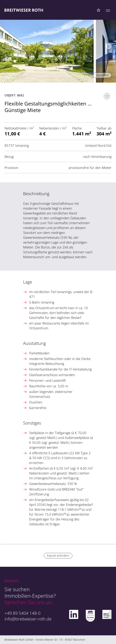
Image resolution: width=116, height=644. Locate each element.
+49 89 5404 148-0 (23, 613)
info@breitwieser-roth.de (28, 619)
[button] (108, 46)
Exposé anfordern (58, 556)
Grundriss (102, 75)
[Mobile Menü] (108, 10)
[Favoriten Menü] (99, 10)
